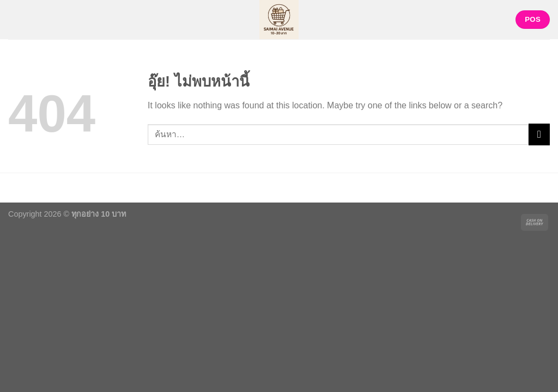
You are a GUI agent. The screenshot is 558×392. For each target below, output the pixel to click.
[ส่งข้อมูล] (539, 134)
